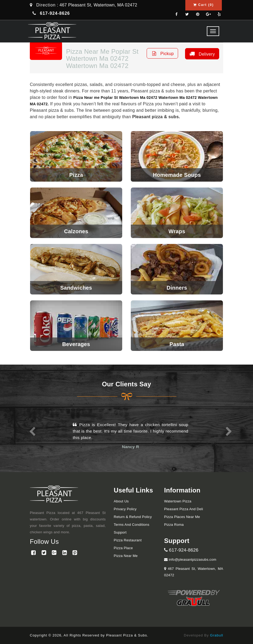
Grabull (217, 635)
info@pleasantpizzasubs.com (190, 560)
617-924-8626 (181, 550)
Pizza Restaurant (128, 540)
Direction (46, 5)
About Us (121, 501)
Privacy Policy (125, 509)
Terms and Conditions (132, 525)
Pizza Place (123, 548)
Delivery (201, 54)
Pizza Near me (126, 556)
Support (120, 532)
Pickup (162, 53)
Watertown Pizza (178, 501)
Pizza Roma (174, 525)
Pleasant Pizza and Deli (184, 509)
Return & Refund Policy (133, 517)
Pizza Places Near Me (182, 517)
